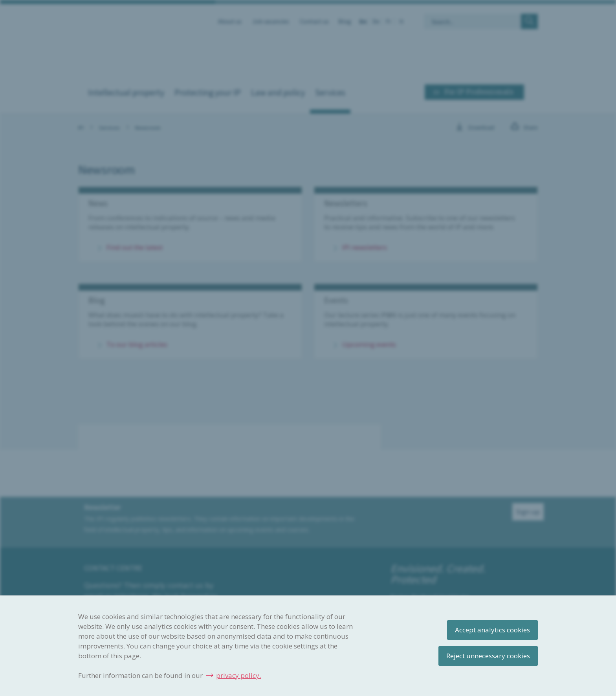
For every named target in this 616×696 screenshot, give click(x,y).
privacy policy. (238, 675)
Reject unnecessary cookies (488, 656)
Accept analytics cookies (492, 630)
